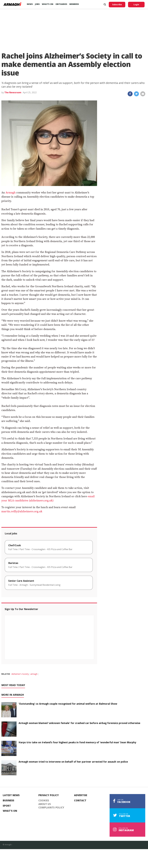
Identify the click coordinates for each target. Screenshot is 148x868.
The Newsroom (13, 92)
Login (136, 4)
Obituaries (61, 4)
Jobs (37, 4)
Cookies (44, 801)
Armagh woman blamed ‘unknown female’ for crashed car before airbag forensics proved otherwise (79, 723)
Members (74, 4)
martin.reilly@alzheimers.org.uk (22, 512)
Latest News (11, 795)
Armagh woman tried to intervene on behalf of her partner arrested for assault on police (73, 762)
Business (8, 801)
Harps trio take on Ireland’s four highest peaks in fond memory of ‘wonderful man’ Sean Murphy (77, 742)
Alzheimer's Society (20, 674)
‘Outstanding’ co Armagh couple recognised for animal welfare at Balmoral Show (68, 704)
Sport (7, 806)
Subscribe (117, 4)
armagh (34, 674)
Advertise (81, 795)
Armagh (11, 193)
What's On (10, 811)
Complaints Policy (51, 808)
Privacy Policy (49, 795)
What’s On (48, 4)
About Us (45, 804)
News (30, 4)
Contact (80, 801)
